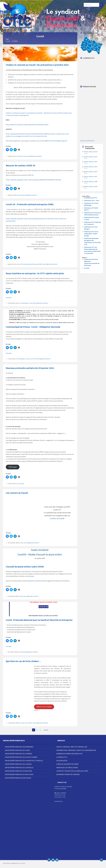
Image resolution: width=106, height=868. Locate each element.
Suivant (46, 730)
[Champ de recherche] (93, 5)
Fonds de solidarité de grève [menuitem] (67, 764)
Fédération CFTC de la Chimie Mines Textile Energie (91, 234)
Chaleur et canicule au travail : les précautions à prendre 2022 (37, 65)
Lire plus (9, 297)
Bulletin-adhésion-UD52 (91, 162)
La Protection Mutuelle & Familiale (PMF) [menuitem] (72, 771)
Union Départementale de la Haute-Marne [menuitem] (21, 757)
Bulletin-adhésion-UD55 (91, 172)
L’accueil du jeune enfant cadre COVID (25, 567)
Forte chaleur (28, 723)
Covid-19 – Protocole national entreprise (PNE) (30, 204)
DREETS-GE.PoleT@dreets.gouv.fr (56, 141)
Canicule (19, 156)
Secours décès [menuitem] (62, 761)
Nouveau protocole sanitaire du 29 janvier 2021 (30, 368)
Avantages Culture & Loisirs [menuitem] (67, 768)
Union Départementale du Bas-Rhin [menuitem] (18, 771)
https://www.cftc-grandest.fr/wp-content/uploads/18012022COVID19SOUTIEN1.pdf (33, 180)
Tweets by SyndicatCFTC (87, 141)
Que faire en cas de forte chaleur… (23, 661)
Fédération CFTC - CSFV (92, 201)
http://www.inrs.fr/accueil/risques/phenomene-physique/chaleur (27, 125)
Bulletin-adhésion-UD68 (91, 182)
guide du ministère (34, 581)
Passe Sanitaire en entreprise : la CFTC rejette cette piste (35, 273)
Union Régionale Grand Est (34, 156)
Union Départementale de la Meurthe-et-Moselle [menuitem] (24, 761)
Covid (24, 156)
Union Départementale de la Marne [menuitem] (18, 754)
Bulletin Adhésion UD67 (91, 177)
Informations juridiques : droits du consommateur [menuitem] (76, 750)
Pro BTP (87, 268)
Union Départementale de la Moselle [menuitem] (19, 768)
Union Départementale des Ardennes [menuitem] (19, 747)
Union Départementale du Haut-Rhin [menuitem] (19, 774)
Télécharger (13, 467)
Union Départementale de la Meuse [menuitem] (18, 764)
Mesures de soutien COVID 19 (20, 165)
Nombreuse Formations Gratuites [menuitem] (69, 754)
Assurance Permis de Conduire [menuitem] (68, 774)
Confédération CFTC (91, 198)
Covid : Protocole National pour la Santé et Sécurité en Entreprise (39, 620)
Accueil (8, 41)
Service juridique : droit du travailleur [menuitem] (72, 747)
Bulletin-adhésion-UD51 (91, 157)
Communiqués (24, 303)
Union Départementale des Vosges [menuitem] (18, 778)
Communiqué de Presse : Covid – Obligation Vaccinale (33, 327)
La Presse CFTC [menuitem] (62, 757)
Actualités (15, 41)
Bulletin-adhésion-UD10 (91, 152)
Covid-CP (32, 359)
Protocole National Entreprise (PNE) (31, 264)
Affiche (18, 723)
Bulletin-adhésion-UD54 (91, 167)
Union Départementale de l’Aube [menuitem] (17, 750)
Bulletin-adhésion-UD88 (91, 186)
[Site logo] (17, 28)
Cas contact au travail (17, 493)
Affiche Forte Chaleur (44, 707)
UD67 (23, 484)
